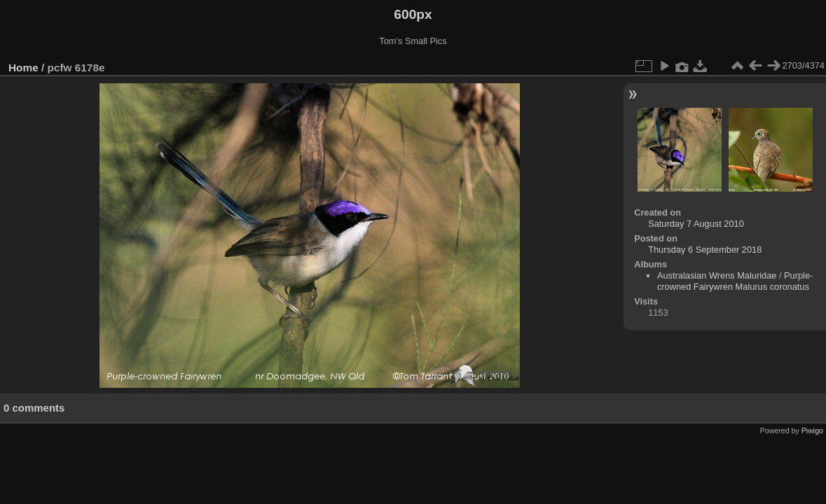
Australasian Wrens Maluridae (717, 275)
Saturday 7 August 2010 (696, 224)
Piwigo (812, 430)
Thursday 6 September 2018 (705, 250)
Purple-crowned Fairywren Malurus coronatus (735, 281)
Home (23, 68)
